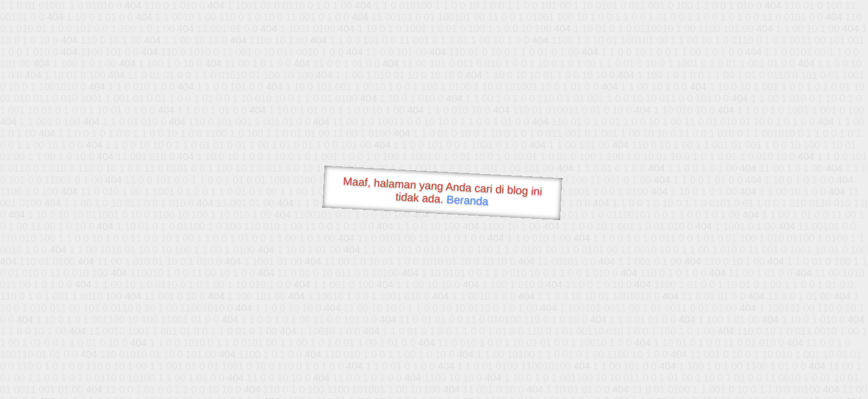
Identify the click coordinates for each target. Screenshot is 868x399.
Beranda (467, 200)
